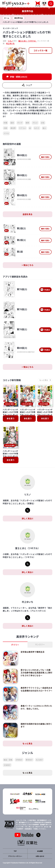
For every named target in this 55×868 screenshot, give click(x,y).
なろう (37, 128)
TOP (15, 851)
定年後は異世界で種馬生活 (32, 652)
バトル (6, 133)
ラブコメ (22, 128)
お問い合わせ (40, 856)
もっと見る (27, 743)
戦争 (27, 123)
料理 (5, 123)
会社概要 (40, 851)
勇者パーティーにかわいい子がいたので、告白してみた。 (36, 707)
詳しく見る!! (27, 518)
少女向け (7, 765)
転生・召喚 (8, 760)
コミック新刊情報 (12, 380)
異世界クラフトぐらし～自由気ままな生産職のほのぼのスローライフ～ (36, 689)
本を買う (11, 418)
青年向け (29, 760)
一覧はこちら (27, 265)
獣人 (44, 128)
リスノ (10, 41)
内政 (5, 128)
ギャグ (20, 123)
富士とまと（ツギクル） (28, 41)
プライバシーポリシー (15, 856)
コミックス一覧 (40, 50)
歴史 (12, 123)
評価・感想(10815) (19, 77)
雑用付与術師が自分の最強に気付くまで (36, 725)
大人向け (39, 760)
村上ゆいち (10, 43)
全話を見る (27, 214)
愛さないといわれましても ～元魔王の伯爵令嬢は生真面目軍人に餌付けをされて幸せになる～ (36, 673)
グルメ (35, 123)
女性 (43, 123)
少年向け (19, 760)
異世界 (13, 128)
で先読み (45, 290)
